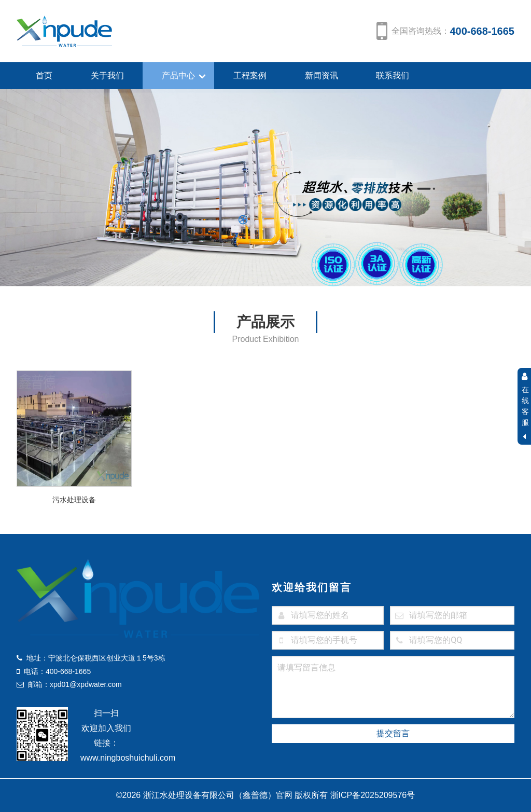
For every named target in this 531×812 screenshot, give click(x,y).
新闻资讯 (322, 75)
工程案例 (250, 75)
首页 (44, 75)
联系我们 (393, 75)
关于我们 (107, 75)
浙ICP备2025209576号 (373, 795)
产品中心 (178, 75)
